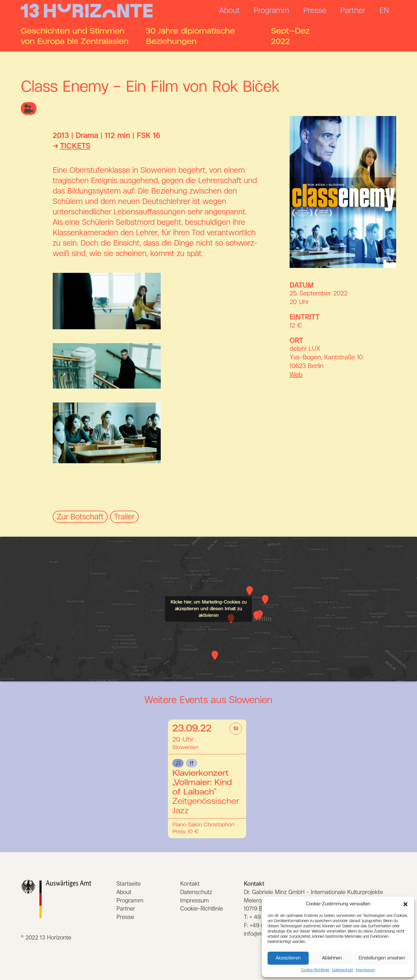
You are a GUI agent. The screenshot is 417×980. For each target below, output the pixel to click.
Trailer (124, 517)
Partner (353, 11)
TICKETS (75, 146)
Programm (271, 11)
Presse (315, 11)
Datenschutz (343, 970)
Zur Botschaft (80, 517)
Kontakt (190, 884)
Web (296, 375)
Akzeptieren (288, 958)
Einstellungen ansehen (382, 958)
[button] (405, 904)
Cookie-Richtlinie (315, 970)
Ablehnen (332, 958)
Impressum (365, 970)
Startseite (129, 884)
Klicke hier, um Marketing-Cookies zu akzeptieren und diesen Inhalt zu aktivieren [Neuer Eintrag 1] (209, 609)
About (229, 11)
